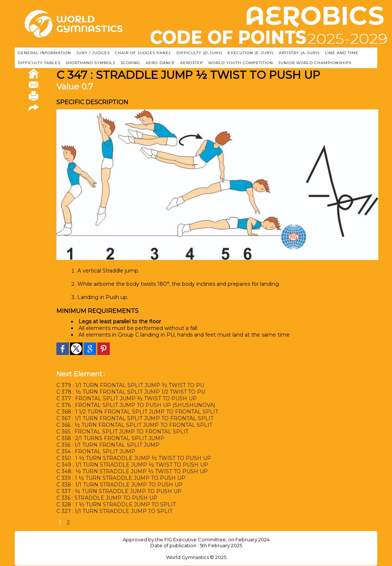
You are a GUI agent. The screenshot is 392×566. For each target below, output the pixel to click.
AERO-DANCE (160, 63)
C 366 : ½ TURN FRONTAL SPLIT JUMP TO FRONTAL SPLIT (134, 425)
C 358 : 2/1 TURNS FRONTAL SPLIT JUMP (110, 438)
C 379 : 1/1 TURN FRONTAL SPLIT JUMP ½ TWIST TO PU (130, 385)
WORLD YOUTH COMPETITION (241, 63)
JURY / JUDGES (93, 53)
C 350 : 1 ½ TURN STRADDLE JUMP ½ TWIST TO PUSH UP (134, 458)
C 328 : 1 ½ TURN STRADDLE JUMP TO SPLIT (116, 505)
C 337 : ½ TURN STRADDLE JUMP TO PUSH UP (119, 491)
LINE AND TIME (342, 53)
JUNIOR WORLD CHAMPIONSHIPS (315, 63)
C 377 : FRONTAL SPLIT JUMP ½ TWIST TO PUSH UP (127, 398)
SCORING (130, 63)
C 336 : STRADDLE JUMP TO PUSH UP (107, 498)
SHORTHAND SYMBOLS (90, 63)
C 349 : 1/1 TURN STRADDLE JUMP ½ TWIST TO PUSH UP (132, 465)
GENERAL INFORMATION (44, 53)
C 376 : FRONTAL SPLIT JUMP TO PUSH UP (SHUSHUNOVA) (136, 405)
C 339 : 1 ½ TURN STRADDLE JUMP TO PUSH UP (121, 478)
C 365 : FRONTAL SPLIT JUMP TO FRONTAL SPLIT (122, 432)
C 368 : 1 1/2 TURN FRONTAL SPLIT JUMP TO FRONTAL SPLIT (137, 412)
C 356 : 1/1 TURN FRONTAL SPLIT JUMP (108, 445)
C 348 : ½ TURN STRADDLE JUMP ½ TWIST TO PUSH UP (132, 471)
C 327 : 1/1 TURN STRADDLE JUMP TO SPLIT (114, 511)
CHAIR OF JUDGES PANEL (143, 53)
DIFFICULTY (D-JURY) (199, 53)
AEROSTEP (192, 63)
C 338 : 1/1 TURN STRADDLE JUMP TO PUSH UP (120, 485)
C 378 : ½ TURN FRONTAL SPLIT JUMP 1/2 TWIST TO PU (131, 392)
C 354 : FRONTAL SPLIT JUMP (96, 451)
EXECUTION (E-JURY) (251, 53)
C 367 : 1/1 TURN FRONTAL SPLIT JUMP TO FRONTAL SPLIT (135, 418)
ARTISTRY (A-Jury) (299, 53)
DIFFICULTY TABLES (39, 63)
